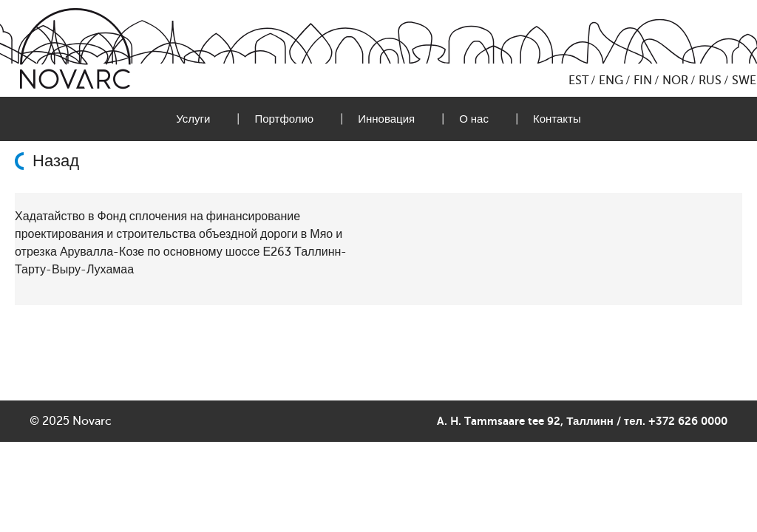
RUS (710, 81)
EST (578, 81)
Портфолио (284, 119)
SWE (744, 81)
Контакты (557, 119)
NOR (675, 81)
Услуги (193, 119)
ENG (611, 81)
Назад (56, 161)
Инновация (386, 119)
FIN (643, 81)
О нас (474, 119)
